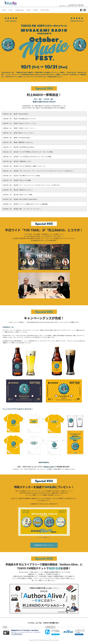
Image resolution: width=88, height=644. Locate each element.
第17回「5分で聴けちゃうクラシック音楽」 (22, 176)
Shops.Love (49, 467)
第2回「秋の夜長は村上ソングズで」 (20, 119)
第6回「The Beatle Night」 (17, 138)
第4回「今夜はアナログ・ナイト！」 (20, 128)
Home (4, 10)
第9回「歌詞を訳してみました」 (18, 142)
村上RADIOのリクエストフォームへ (44, 545)
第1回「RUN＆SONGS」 (16, 114)
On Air (11, 10)
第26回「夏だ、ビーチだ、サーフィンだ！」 (22, 209)
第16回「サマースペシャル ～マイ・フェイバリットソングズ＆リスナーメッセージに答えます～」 (39, 171)
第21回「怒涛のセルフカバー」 (18, 190)
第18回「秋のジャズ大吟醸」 (17, 180)
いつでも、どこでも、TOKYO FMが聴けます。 (44, 623)
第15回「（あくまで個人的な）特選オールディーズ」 (24, 166)
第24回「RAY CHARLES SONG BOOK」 (20, 199)
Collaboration (19, 10)
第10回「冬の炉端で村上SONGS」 (19, 147)
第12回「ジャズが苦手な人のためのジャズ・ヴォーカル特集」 (27, 157)
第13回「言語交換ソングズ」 (17, 161)
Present (36, 10)
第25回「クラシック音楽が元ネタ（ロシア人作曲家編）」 (26, 204)
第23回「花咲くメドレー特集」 (18, 195)
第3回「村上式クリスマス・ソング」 (20, 123)
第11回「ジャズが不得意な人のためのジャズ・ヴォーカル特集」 (28, 152)
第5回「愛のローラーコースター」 (19, 133)
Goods (28, 10)
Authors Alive (45, 10)
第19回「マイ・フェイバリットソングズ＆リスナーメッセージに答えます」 (32, 185)
